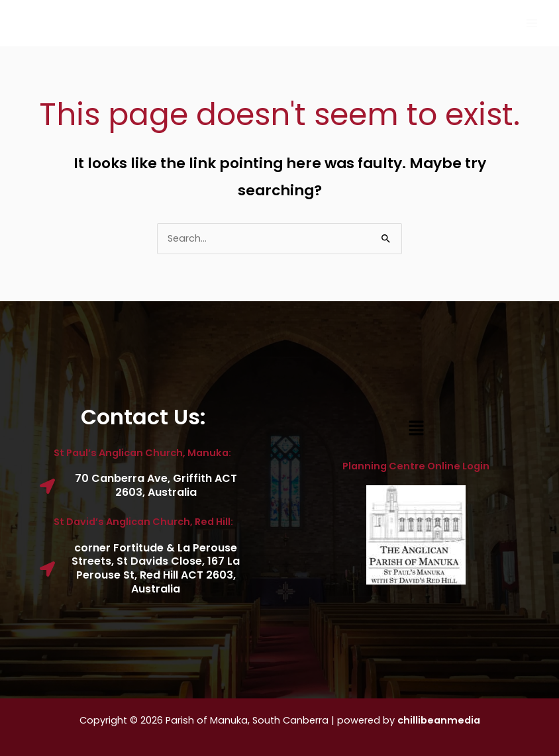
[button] (416, 429)
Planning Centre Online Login (416, 466)
